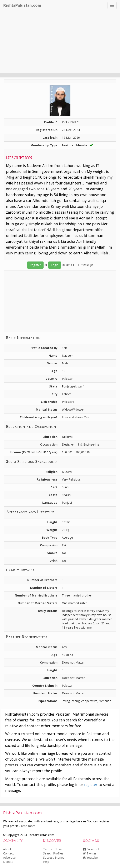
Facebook (91, 849)
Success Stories (54, 857)
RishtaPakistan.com (22, 5)
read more (28, 826)
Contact (8, 853)
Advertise (9, 857)
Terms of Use (52, 849)
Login (55, 265)
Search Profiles (53, 853)
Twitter (90, 853)
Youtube (90, 857)
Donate (8, 862)
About (7, 849)
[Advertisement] (60, 42)
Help (46, 862)
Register (35, 265)
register (91, 785)
